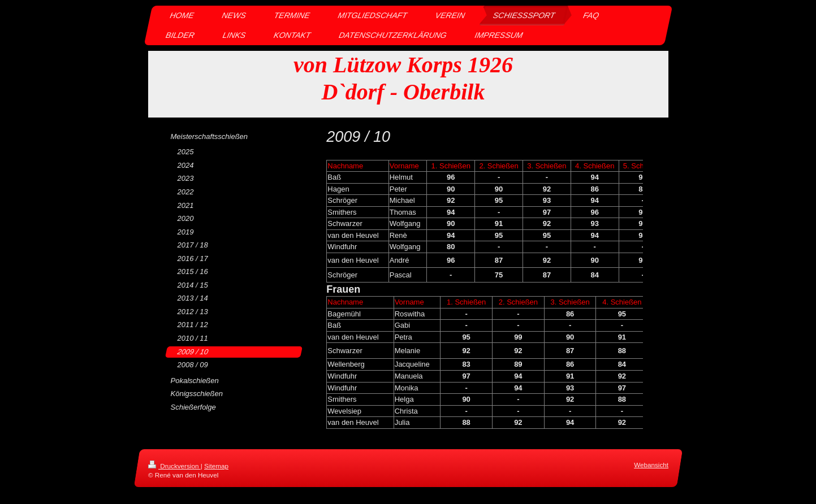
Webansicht (651, 465)
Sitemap (216, 466)
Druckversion (174, 466)
